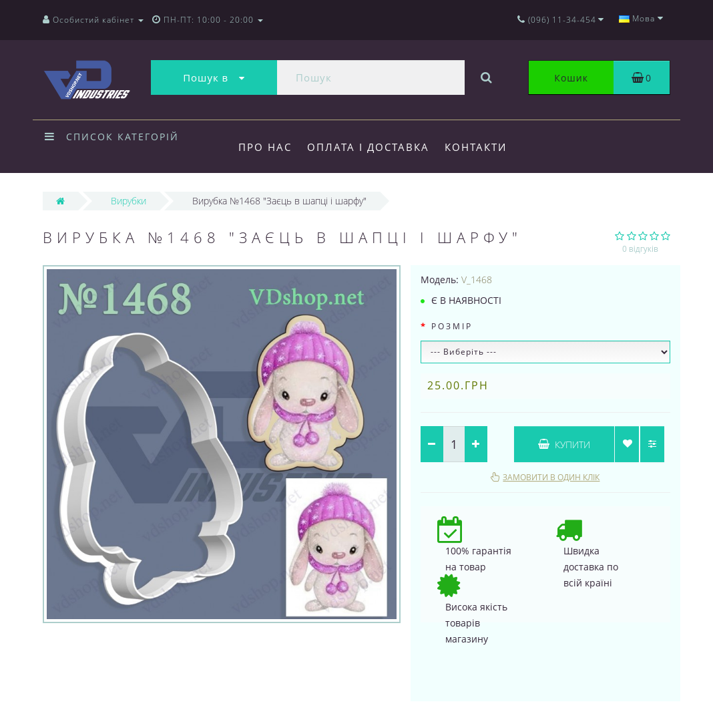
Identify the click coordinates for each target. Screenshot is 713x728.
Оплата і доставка (368, 147)
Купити (564, 444)
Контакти (476, 147)
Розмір (452, 326)
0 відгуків (640, 249)
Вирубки (129, 201)
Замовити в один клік (551, 477)
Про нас (265, 147)
